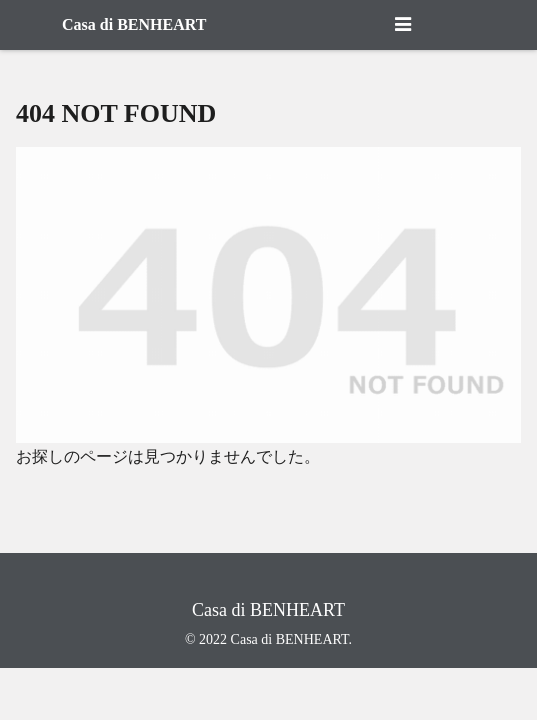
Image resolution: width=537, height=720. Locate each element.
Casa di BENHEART (134, 24)
